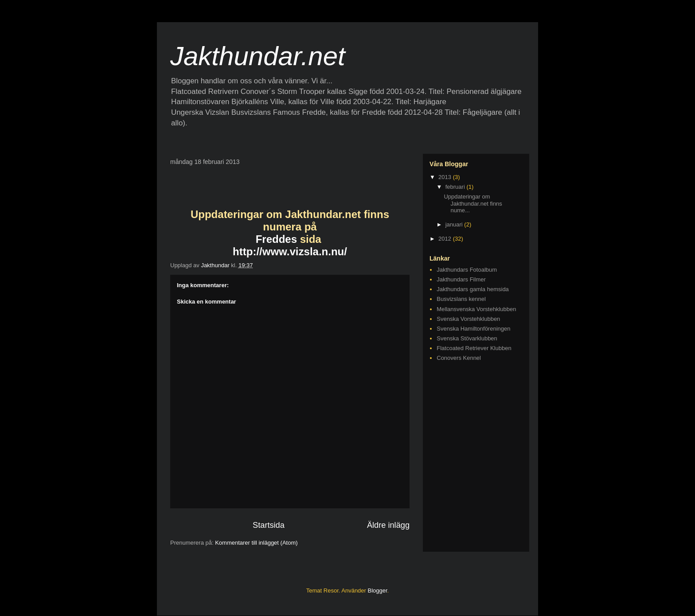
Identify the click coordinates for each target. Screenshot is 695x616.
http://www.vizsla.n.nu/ (290, 251)
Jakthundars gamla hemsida (473, 289)
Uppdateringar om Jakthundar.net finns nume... (473, 203)
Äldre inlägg (388, 525)
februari (456, 187)
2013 (446, 177)
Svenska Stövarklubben (467, 338)
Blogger (378, 591)
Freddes (276, 239)
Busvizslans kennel (461, 299)
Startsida (269, 525)
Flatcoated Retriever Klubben (474, 348)
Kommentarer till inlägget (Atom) (256, 543)
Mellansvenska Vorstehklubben (476, 309)
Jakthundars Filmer (461, 279)
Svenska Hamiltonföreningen (473, 329)
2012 (446, 239)
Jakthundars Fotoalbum (467, 270)
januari (455, 224)
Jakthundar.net (258, 56)
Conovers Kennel (459, 358)
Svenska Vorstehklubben (468, 319)
